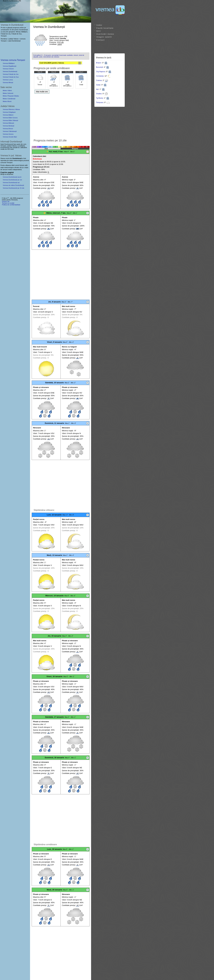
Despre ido (6, 201)
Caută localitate (105, 28)
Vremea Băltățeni (9, 63)
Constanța (100, 76)
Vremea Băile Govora (10, 118)
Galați (98, 85)
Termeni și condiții (8, 203)
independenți (17, 170)
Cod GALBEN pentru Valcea (60, 63)
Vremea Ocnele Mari (10, 137)
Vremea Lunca (8, 80)
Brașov (99, 63)
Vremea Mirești (8, 82)
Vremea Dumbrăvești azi (11, 183)
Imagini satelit (104, 37)
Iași (97, 89)
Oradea (99, 94)
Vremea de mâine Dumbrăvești (13, 185)
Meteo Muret (7, 101)
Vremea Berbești (8, 126)
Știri (99, 31)
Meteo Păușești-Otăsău (11, 96)
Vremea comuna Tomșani (13, 60)
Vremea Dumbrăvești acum (12, 177)
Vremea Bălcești (8, 123)
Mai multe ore (42, 92)
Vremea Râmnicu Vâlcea (11, 109)
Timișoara (100, 102)
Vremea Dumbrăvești (10, 71)
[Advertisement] (61, 115)
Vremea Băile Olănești (10, 120)
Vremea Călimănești (10, 131)
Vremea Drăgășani (9, 112)
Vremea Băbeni (8, 115)
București (99, 67)
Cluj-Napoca (101, 72)
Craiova (99, 80)
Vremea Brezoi (8, 129)
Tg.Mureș (100, 98)
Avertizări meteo (105, 34)
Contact (100, 40)
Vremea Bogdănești (10, 66)
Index (99, 25)
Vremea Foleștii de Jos (11, 74)
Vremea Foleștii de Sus (11, 77)
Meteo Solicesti (8, 93)
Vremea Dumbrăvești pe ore (12, 180)
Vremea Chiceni (8, 69)
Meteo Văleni (7, 90)
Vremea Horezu (8, 134)
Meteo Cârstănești (9, 99)
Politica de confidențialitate (11, 205)
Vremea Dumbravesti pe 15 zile (14, 188)
